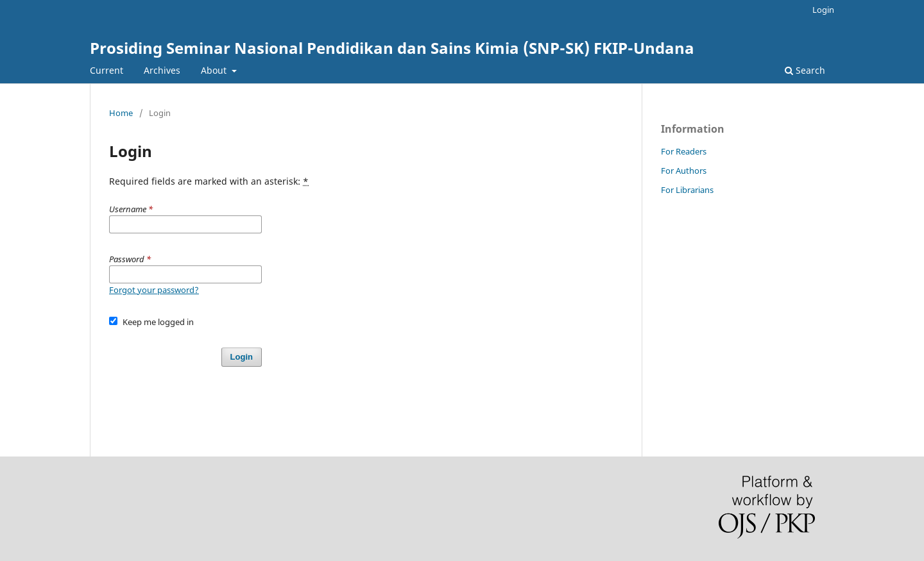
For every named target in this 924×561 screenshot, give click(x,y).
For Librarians (687, 190)
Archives (162, 70)
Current (107, 70)
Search (805, 70)
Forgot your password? (154, 290)
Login (823, 10)
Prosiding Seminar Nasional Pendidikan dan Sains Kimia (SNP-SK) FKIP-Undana (392, 48)
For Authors (684, 171)
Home (121, 113)
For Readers (684, 151)
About (215, 70)
